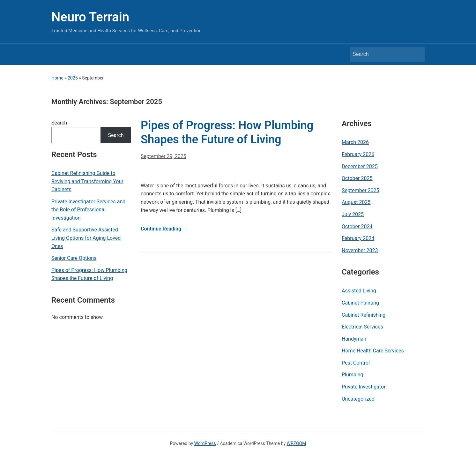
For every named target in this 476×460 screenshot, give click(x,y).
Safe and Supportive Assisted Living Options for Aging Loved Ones (86, 238)
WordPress (205, 443)
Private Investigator (364, 387)
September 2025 (361, 190)
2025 (73, 78)
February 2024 (358, 238)
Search (59, 123)
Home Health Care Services (373, 351)
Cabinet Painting (360, 303)
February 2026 (358, 154)
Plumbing (353, 375)
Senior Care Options (74, 258)
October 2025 (357, 178)
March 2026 (355, 142)
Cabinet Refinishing (364, 315)
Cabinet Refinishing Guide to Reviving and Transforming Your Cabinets (87, 181)
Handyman (354, 339)
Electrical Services (362, 327)
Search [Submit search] (417, 54)
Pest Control (356, 363)
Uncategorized (358, 399)
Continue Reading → (164, 229)
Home (57, 78)
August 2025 (356, 202)
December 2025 (360, 166)
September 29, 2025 (164, 156)
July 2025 (353, 214)
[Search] (381, 54)
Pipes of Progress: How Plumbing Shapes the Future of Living (89, 274)
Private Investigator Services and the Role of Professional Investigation (88, 210)
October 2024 (357, 226)
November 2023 (360, 250)
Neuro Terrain (90, 17)
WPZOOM (297, 443)
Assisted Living (359, 291)
